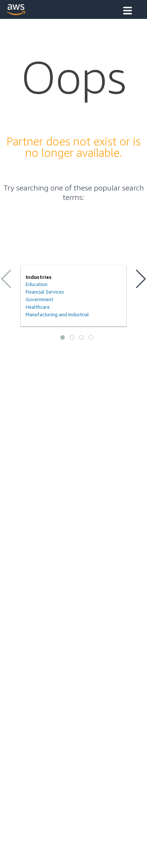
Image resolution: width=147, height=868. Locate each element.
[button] (128, 11)
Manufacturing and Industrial (57, 314)
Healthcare (38, 307)
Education (37, 284)
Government (39, 299)
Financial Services (45, 292)
